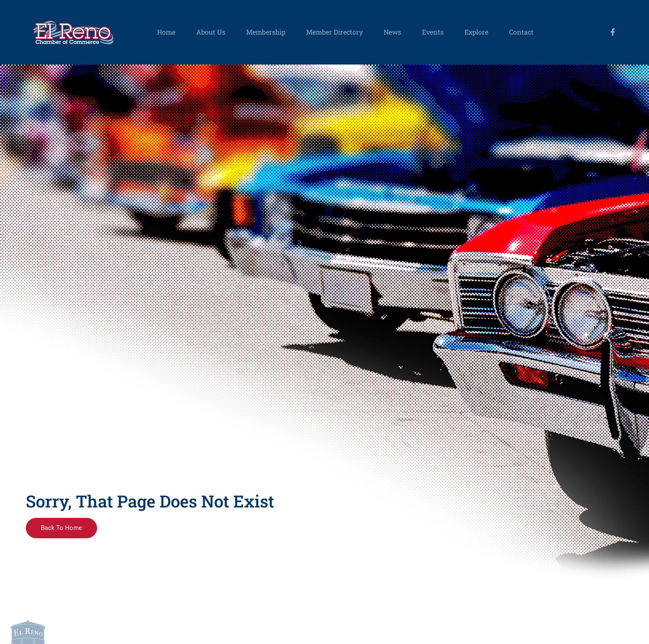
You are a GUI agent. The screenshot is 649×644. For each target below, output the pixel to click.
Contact (521, 32)
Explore (476, 32)
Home (166, 32)
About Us (211, 32)
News (392, 32)
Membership (266, 32)
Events (433, 32)
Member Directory (334, 32)
